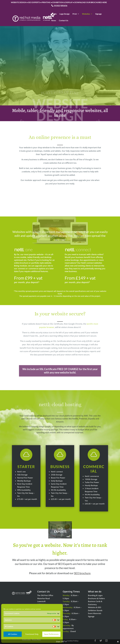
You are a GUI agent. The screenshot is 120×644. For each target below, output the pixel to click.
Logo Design (65, 14)
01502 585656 (61, 6)
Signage (98, 14)
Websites (86, 14)
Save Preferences (51, 634)
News (54, 21)
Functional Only (32, 634)
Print (75, 14)
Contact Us (64, 21)
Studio (54, 14)
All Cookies (13, 634)
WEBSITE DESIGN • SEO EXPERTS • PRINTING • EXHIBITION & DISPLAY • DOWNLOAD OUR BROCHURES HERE (59, 2)
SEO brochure (82, 573)
